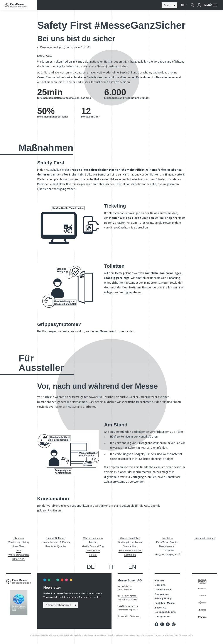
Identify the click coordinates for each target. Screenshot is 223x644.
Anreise (93, 542)
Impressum (160, 635)
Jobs (19, 550)
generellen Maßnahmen (72, 402)
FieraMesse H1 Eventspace (167, 548)
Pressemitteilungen (204, 538)
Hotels (93, 555)
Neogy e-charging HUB (167, 554)
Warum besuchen (93, 538)
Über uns (19, 538)
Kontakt (159, 581)
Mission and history (19, 542)
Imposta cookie (187, 635)
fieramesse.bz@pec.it (128, 610)
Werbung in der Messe (130, 542)
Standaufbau (130, 546)
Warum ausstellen (130, 538)
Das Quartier (162, 617)
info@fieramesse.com (128, 606)
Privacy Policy (163, 598)
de (183, 5)
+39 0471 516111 (130, 600)
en (132, 567)
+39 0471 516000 (129, 596)
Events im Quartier (56, 546)
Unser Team (19, 546)
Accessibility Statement (129, 616)
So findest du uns (165, 612)
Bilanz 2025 (19, 559)
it (112, 567)
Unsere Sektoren (56, 538)
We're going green (19, 555)
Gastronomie (93, 550)
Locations (167, 538)
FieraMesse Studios (167, 542)
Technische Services (130, 550)
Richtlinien (130, 555)
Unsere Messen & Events (56, 542)
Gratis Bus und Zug (93, 546)
